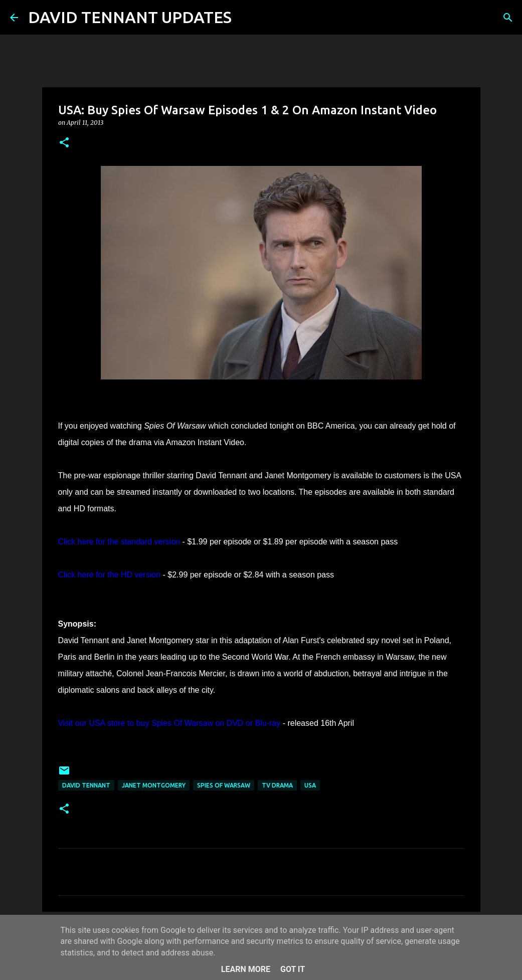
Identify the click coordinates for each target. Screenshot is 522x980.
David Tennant (86, 785)
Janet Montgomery (154, 785)
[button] (64, 143)
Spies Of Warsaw (224, 785)
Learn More (246, 969)
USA (310, 785)
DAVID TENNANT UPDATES (130, 17)
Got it (293, 969)
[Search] (246, 18)
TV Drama (277, 785)
